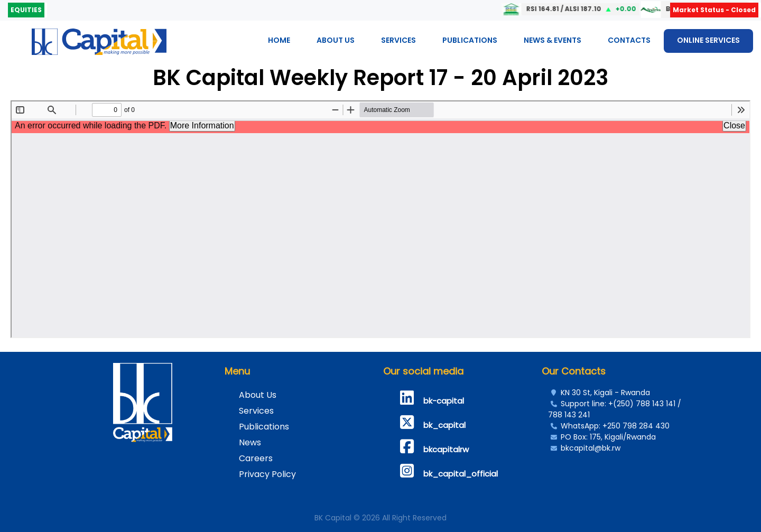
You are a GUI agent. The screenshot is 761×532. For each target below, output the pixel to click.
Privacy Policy (267, 474)
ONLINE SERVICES (708, 40)
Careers (256, 458)
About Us (336, 40)
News (250, 442)
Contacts (629, 40)
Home (279, 40)
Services (398, 40)
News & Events (553, 40)
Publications (470, 40)
